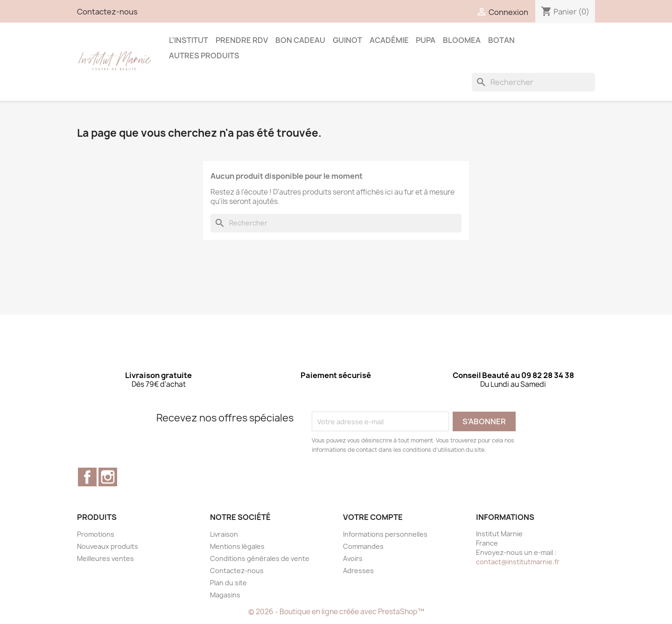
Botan (501, 40)
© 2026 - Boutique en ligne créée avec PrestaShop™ (336, 612)
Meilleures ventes (105, 558)
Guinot (347, 40)
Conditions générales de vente (260, 558)
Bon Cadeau (300, 40)
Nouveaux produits (108, 546)
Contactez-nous (107, 12)
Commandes (363, 546)
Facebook (87, 477)
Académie (389, 40)
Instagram (108, 477)
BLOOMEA (462, 40)
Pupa (426, 40)
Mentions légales (237, 546)
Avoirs (353, 558)
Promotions (96, 534)
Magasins (225, 595)
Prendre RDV (242, 40)
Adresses (358, 571)
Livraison (224, 534)
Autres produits (204, 56)
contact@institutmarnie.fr (518, 562)
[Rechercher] (533, 82)
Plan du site (228, 583)
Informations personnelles (385, 534)
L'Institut (189, 40)
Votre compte (373, 517)
